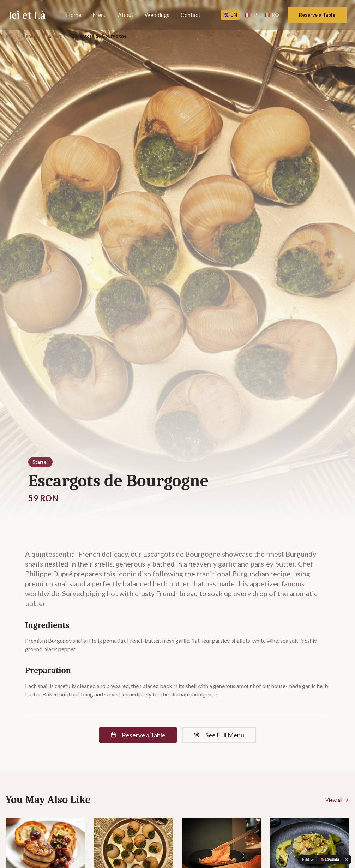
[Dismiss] (347, 860)
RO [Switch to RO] (272, 15)
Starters (53, 36)
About (126, 15)
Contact (191, 15)
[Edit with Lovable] (321, 860)
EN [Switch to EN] (230, 15)
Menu (100, 15)
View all (337, 800)
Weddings (157, 15)
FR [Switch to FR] (251, 15)
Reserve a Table (317, 15)
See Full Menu (219, 735)
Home (74, 15)
